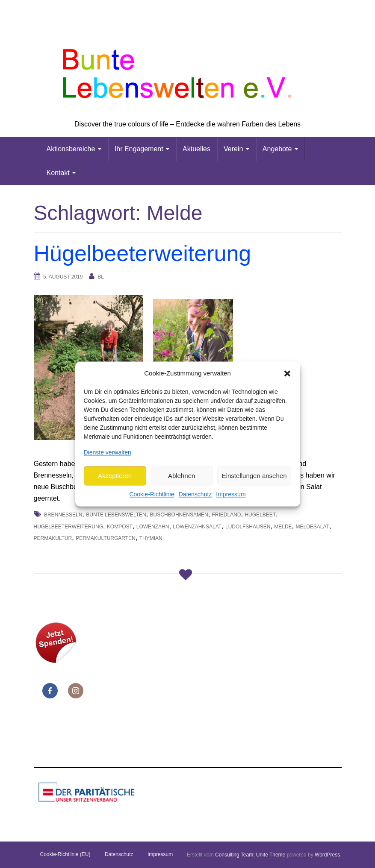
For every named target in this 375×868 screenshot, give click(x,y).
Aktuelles (196, 149)
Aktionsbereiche (74, 149)
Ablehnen (182, 476)
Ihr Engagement (142, 149)
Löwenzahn (153, 527)
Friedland (227, 515)
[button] (287, 373)
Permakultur (53, 538)
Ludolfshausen (248, 527)
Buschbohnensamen (179, 515)
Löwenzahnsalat (197, 527)
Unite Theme (271, 855)
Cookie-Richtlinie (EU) (65, 854)
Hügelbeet (260, 515)
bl (101, 277)
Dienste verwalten (108, 452)
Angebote (280, 149)
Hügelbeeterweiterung (143, 253)
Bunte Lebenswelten (116, 515)
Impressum (231, 495)
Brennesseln (63, 515)
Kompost (120, 527)
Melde (283, 527)
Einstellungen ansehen (254, 476)
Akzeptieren (115, 476)
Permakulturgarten (106, 538)
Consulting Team (234, 855)
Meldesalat (313, 527)
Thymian (151, 538)
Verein (236, 149)
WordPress (327, 855)
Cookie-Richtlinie (152, 495)
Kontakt (61, 173)
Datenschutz (195, 495)
